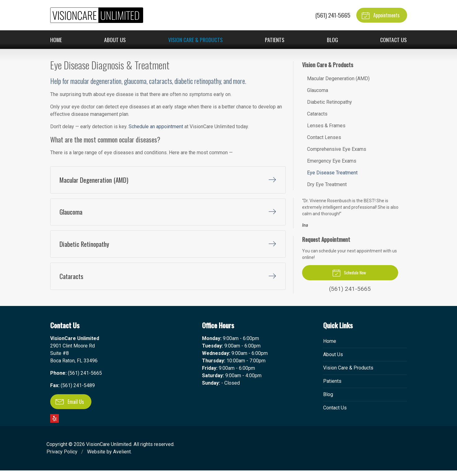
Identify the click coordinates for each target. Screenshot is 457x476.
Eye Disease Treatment (332, 173)
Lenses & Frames (326, 126)
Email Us (70, 407)
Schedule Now (349, 273)
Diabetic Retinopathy (330, 102)
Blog (332, 40)
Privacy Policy (62, 457)
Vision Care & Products (196, 40)
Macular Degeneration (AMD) (338, 79)
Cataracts (317, 114)
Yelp (55, 424)
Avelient (122, 457)
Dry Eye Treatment (327, 184)
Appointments (380, 15)
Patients (275, 40)
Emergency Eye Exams (332, 161)
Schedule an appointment (156, 127)
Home (56, 40)
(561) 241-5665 (332, 15)
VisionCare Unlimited (109, 450)
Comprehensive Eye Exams (337, 149)
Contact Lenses (324, 137)
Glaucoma (318, 90)
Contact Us (393, 40)
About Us (115, 40)
